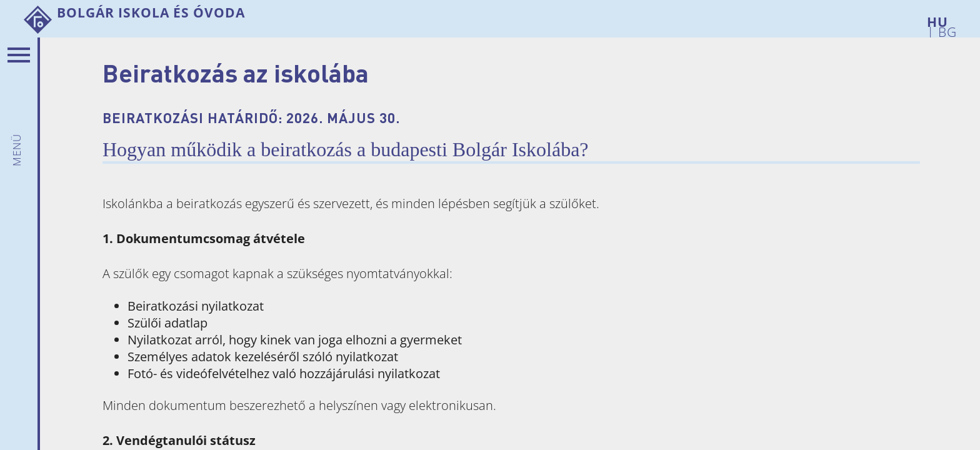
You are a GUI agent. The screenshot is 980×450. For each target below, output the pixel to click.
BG (946, 30)
